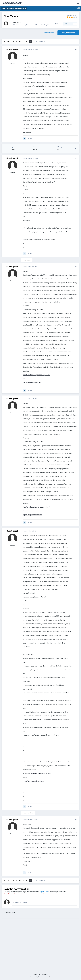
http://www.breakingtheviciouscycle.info (37, 375)
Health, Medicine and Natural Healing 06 (35, 25)
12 (27, 41)
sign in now (44, 892)
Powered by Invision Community (40, 977)
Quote (30, 139)
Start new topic (49, 33)
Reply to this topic (68, 33)
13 (31, 41)
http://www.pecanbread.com (32, 382)
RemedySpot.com (12, 3)
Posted (30, 49)
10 (20, 41)
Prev (9, 41)
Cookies (45, 974)
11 (23, 41)
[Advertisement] (40, 948)
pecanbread (29, 597)
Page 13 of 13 (40, 41)
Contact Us (37, 974)
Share (57, 24)
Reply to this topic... (21, 902)
